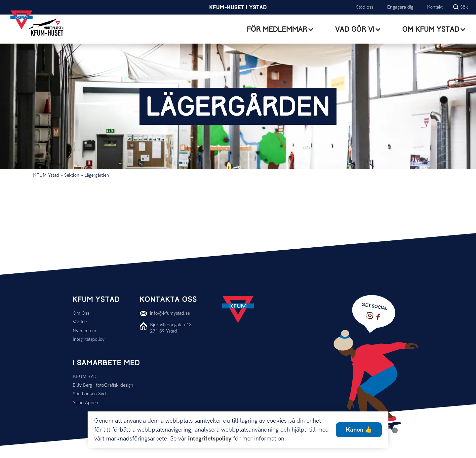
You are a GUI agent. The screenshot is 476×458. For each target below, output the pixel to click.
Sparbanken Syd (89, 394)
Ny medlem (84, 331)
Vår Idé (80, 322)
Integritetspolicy (89, 339)
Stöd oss (365, 7)
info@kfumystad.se (170, 313)
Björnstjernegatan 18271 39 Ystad (171, 328)
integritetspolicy (210, 439)
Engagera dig (400, 7)
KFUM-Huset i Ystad (238, 8)
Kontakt (435, 7)
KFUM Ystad (46, 175)
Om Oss (81, 313)
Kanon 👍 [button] (359, 430)
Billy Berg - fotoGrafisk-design (103, 385)
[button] (280, 29)
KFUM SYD (85, 377)
